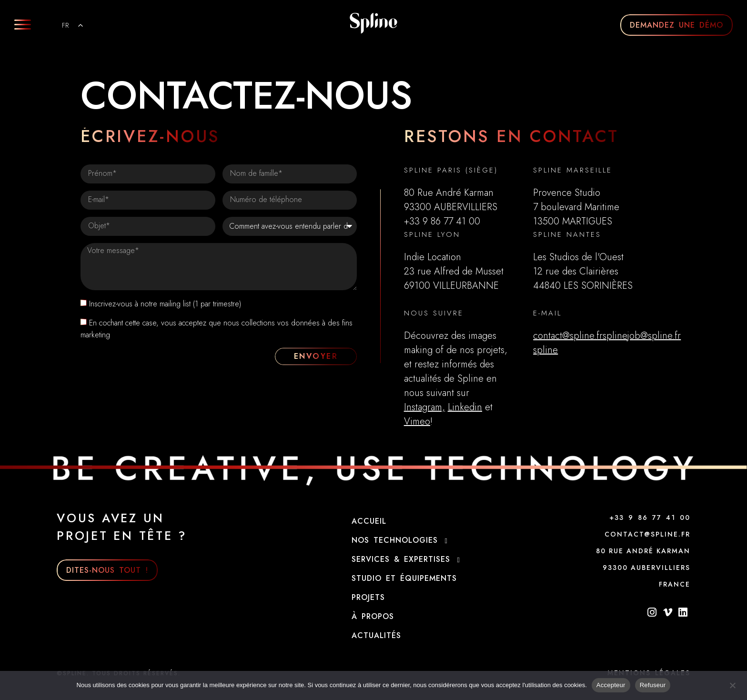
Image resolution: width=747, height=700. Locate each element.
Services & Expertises (408, 559)
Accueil (369, 521)
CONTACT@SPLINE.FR (647, 534)
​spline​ (545, 350)
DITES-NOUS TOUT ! (107, 570)
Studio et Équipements (404, 578)
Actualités (376, 635)
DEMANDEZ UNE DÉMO (676, 25)
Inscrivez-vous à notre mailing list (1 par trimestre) (165, 304)
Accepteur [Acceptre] (611, 685)
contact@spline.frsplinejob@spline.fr (607, 336)
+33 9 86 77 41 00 (650, 517)
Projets (368, 597)
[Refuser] (732, 684)
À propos (373, 616)
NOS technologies (402, 540)
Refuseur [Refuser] (653, 685)
